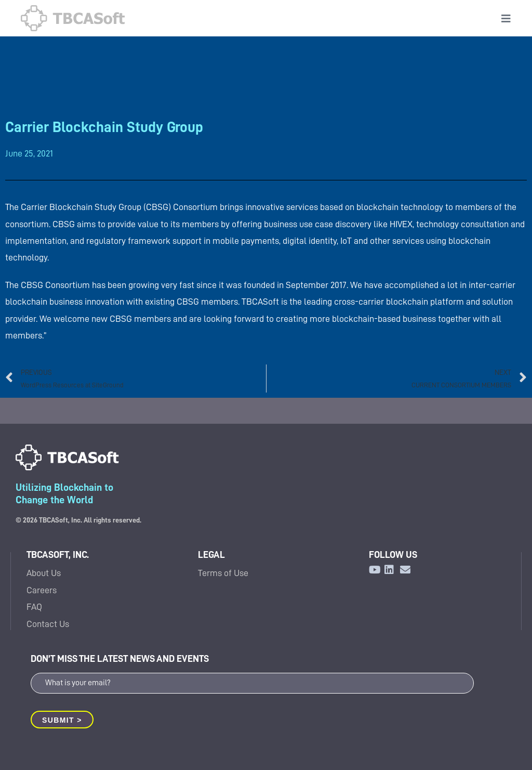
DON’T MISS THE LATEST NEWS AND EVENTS (120, 658)
